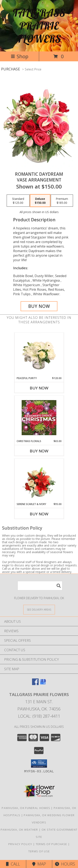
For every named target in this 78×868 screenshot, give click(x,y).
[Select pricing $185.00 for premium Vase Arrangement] (62, 201)
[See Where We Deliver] (39, 609)
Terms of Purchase (51, 844)
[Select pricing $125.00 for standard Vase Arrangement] (18, 201)
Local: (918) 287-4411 (39, 716)
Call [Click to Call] (13, 864)
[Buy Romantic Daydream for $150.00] (39, 306)
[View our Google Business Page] (43, 684)
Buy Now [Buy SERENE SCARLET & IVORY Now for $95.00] (39, 514)
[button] (39, 764)
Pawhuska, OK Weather (19, 830)
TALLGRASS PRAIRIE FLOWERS (39, 26)
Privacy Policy (20, 844)
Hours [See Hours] (65, 864)
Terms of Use (39, 851)
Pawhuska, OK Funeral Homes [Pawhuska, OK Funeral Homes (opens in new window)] (26, 808)
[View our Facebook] (35, 684)
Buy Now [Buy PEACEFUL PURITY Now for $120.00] (39, 388)
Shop (20, 56)
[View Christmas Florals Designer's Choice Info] (39, 418)
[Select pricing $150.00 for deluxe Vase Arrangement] (40, 201)
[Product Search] (40, 586)
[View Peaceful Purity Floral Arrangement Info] (39, 355)
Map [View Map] (39, 864)
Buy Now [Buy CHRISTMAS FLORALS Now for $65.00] (39, 451)
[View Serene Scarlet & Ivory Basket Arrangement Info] (39, 480)
